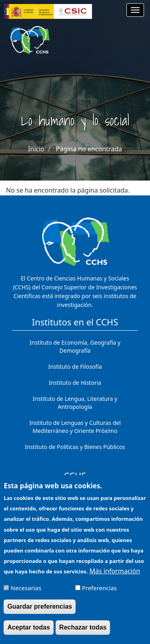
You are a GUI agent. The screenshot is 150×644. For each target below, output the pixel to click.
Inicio (36, 149)
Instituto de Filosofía (75, 367)
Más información (115, 577)
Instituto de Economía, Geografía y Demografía (75, 346)
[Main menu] (135, 10)
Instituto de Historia (75, 383)
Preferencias (99, 594)
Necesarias (26, 594)
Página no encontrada (89, 149)
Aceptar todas (29, 634)
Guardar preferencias (40, 613)
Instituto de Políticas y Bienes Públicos (75, 447)
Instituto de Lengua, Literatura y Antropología (75, 403)
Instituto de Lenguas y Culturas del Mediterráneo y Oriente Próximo (75, 427)
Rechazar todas (83, 634)
